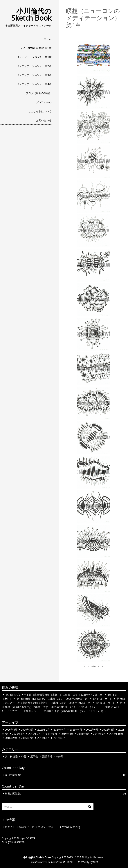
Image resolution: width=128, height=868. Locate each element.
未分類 (60, 756)
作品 (24, 756)
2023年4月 (76, 730)
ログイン (10, 827)
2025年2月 (44, 730)
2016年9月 (11, 738)
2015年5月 (44, 738)
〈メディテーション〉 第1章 (34, 57)
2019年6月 (51, 734)
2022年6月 (92, 730)
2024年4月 (60, 730)
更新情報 (47, 756)
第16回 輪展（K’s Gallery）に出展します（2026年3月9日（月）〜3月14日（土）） (64, 699)
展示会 (34, 756)
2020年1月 (18, 734)
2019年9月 (35, 734)
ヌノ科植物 (11, 756)
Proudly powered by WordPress (46, 862)
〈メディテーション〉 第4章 (34, 84)
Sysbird (94, 862)
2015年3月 (60, 738)
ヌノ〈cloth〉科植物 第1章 (36, 48)
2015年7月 (27, 738)
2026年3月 (27, 730)
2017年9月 (99, 734)
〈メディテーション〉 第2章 (34, 66)
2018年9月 (83, 734)
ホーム (48, 39)
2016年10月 (116, 734)
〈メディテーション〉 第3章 (34, 75)
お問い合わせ (44, 120)
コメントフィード (48, 827)
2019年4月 (67, 734)
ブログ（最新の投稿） (39, 93)
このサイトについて (40, 111)
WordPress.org (71, 827)
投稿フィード (26, 827)
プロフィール (44, 102)
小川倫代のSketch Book (31, 14)
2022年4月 (108, 730)
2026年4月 (11, 730)
